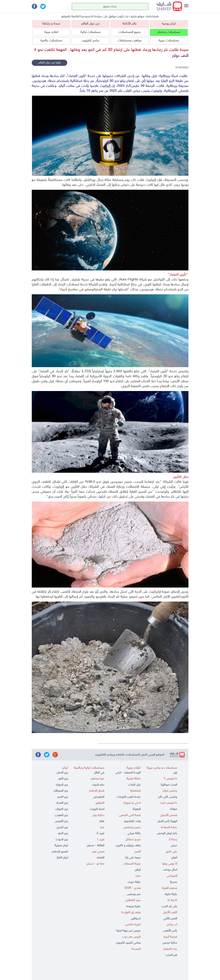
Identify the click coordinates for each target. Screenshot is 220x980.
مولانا (174, 809)
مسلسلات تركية (91, 32)
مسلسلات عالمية (51, 41)
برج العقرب (61, 815)
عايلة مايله (171, 894)
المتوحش (99, 797)
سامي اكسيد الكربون (128, 943)
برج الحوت (62, 840)
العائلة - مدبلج (96, 846)
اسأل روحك (170, 870)
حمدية (174, 882)
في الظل (99, 773)
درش (174, 846)
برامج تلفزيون (91, 41)
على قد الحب (169, 906)
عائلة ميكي (134, 833)
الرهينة (137, 809)
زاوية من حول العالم (49, 63)
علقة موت (134, 882)
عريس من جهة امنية (128, 931)
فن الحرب (171, 955)
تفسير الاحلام (60, 852)
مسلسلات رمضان (169, 32)
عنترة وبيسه (133, 906)
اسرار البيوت (97, 809)
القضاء (101, 858)
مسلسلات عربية (169, 41)
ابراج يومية (169, 24)
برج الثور (63, 779)
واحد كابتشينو (132, 821)
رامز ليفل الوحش (167, 833)
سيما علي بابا (133, 858)
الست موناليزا (169, 785)
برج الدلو (63, 833)
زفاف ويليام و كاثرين (128, 846)
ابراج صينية (61, 846)
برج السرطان (61, 791)
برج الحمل (62, 773)
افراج (174, 858)
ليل (175, 773)
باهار (102, 821)
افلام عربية (51, 32)
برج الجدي (62, 827)
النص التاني (170, 919)
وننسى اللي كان (168, 797)
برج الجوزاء (62, 785)
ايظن (138, 870)
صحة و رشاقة (51, 24)
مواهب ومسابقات (130, 41)
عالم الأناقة (130, 24)
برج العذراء (62, 803)
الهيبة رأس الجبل (167, 821)
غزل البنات (134, 785)
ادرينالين (136, 919)
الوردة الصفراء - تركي (128, 773)
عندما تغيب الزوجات (129, 797)
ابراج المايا (62, 858)
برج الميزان (62, 809)
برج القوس (61, 821)
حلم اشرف (98, 785)
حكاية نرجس (170, 943)
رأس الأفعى (170, 931)
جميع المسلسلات (130, 32)
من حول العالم (90, 24)
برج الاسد (62, 797)
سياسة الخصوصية (91, 17)
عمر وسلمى (134, 894)
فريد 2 (101, 833)
